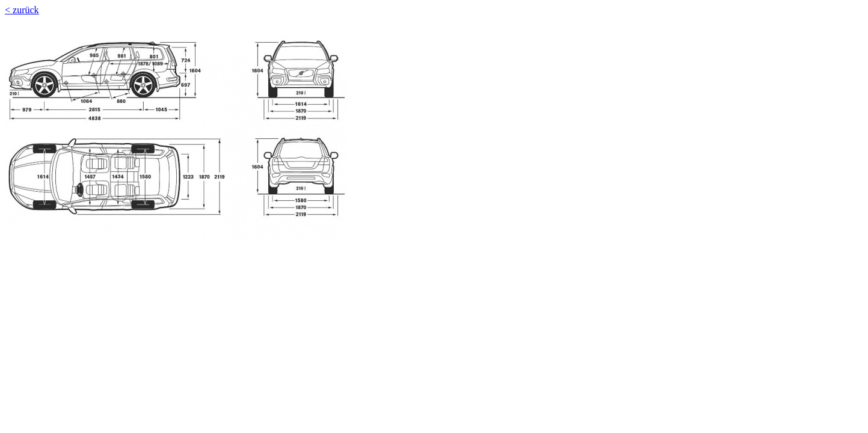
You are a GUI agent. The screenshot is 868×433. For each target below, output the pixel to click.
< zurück (22, 10)
